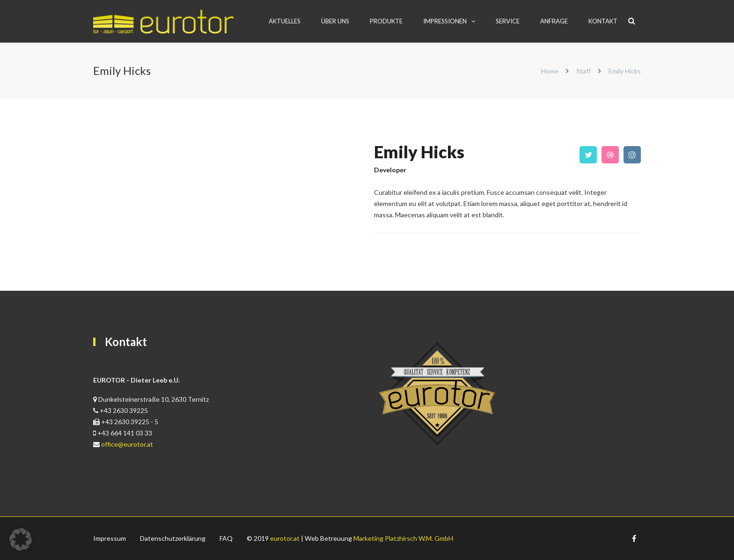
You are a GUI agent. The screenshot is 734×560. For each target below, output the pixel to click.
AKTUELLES (285, 21)
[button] (21, 539)
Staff (584, 71)
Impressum (110, 538)
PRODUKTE (386, 21)
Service (508, 21)
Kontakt (603, 21)
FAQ (226, 538)
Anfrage (554, 21)
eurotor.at (285, 538)
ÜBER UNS (335, 21)
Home (550, 71)
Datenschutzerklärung (173, 538)
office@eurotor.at (127, 444)
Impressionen (445, 21)
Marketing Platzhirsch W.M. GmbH (403, 538)
